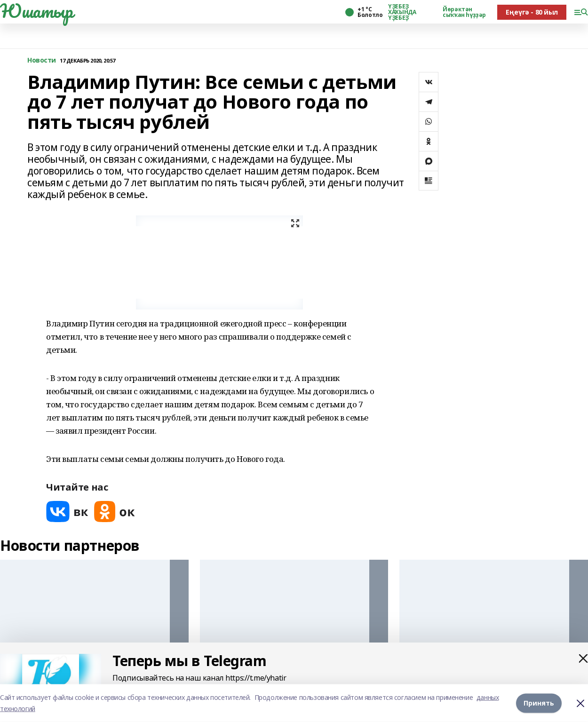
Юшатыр (36, 11)
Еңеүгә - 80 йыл (532, 12)
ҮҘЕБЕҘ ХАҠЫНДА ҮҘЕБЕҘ (402, 12)
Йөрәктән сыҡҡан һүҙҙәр (464, 12)
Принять (539, 703)
